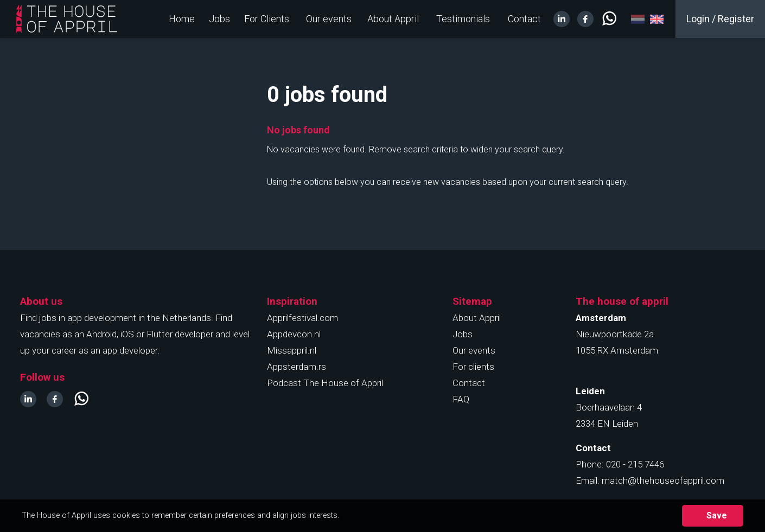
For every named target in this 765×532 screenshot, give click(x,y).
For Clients (267, 19)
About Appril (393, 19)
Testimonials (463, 19)
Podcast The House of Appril (325, 383)
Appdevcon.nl (294, 334)
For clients (473, 367)
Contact (524, 19)
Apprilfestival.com (302, 318)
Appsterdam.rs (297, 367)
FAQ (461, 399)
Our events (329, 19)
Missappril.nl (292, 350)
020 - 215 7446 (635, 464)
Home (182, 19)
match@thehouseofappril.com (663, 480)
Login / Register (720, 19)
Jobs (219, 19)
